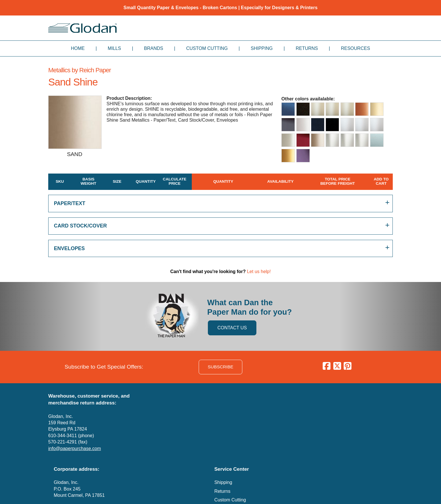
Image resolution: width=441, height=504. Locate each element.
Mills (114, 48)
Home (78, 48)
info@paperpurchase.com (75, 448)
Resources (355, 48)
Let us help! (259, 272)
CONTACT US (232, 328)
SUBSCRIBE (221, 367)
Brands (154, 48)
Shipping (262, 48)
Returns (307, 48)
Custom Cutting (207, 48)
